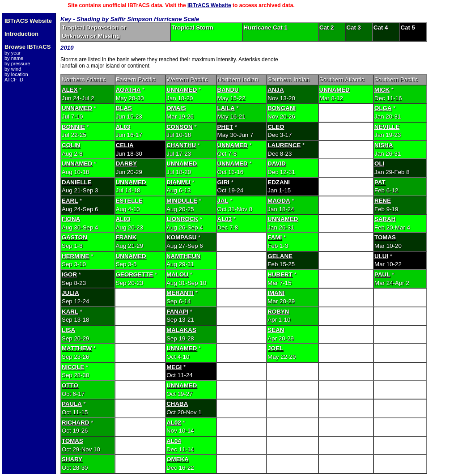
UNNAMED (182, 90)
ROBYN (278, 312)
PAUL (382, 274)
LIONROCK (182, 219)
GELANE (280, 256)
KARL (70, 312)
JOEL (275, 348)
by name (14, 58)
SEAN (276, 330)
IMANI (276, 293)
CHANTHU (181, 145)
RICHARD (75, 423)
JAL (223, 201)
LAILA (226, 108)
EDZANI (279, 182)
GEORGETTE (135, 274)
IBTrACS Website (209, 5)
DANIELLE (77, 182)
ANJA (276, 90)
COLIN (71, 145)
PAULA (72, 404)
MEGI (174, 367)
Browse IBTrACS (28, 47)
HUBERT (280, 274)
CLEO (276, 127)
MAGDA (279, 201)
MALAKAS (181, 330)
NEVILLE (387, 127)
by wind (13, 69)
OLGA (383, 108)
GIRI (223, 182)
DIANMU (178, 182)
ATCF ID (14, 80)
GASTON (74, 237)
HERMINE (75, 256)
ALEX (70, 90)
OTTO (70, 385)
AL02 (174, 423)
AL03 (123, 127)
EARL (70, 201)
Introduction (21, 34)
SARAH (385, 219)
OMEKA (178, 459)
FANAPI (177, 312)
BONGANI (282, 108)
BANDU (228, 90)
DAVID (276, 164)
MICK (382, 90)
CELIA (125, 145)
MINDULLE (182, 201)
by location (16, 74)
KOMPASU (181, 237)
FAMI (275, 237)
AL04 (174, 441)
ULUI (381, 256)
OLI (379, 164)
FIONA (71, 219)
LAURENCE (284, 145)
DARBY (126, 164)
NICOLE (73, 367)
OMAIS (176, 108)
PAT (380, 182)
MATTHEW (77, 348)
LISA (68, 330)
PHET (225, 127)
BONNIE (73, 127)
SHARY (72, 459)
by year (13, 53)
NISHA (384, 145)
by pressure (17, 64)
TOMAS (385, 237)
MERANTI (180, 293)
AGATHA (128, 90)
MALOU (177, 274)
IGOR (69, 274)
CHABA (177, 404)
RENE (383, 201)
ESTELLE (129, 201)
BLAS (124, 108)
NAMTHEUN (183, 256)
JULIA (70, 293)
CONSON (180, 127)
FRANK (126, 237)
